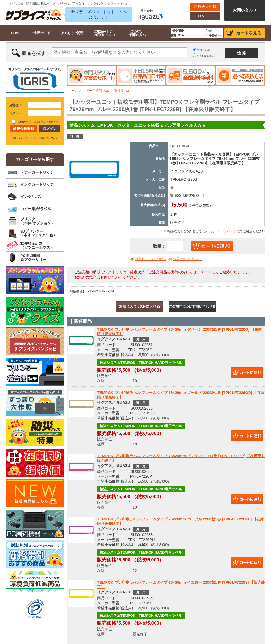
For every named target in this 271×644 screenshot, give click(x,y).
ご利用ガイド (41, 33)
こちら (53, 138)
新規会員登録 (205, 7)
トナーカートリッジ (37, 172)
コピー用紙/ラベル (96, 91)
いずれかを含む (205, 56)
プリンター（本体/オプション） (38, 221)
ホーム (73, 91)
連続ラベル (122, 91)
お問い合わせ (245, 10)
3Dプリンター (39, 233)
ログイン (205, 16)
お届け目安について (187, 259)
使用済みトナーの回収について (105, 33)
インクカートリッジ (37, 184)
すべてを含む (204, 50)
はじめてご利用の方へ (136, 33)
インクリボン (31, 197)
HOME (16, 33)
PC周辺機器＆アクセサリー (33, 258)
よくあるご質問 (72, 33)
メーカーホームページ (221, 231)
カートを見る (249, 33)
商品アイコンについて (151, 259)
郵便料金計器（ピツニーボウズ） (37, 245)
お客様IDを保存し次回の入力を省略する (35, 122)
